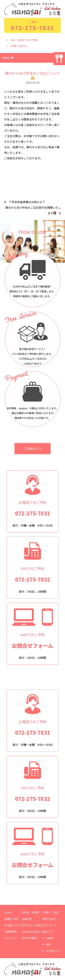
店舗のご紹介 (12, 919)
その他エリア (53, 951)
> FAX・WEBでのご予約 (22, 40)
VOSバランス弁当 (32, 925)
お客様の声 (11, 932)
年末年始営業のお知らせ (27, 202)
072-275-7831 (33, 28)
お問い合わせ (49, 919)
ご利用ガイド (33, 449)
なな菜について (13, 925)
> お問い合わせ (17, 46)
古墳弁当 (27, 919)
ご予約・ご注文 (50, 912)
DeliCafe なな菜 (31, 932)
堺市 (48, 944)
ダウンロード (49, 925)
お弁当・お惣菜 (31, 912)
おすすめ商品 (29, 938)
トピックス (11, 938)
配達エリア (48, 932)
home (8, 912)
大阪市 (50, 938)
